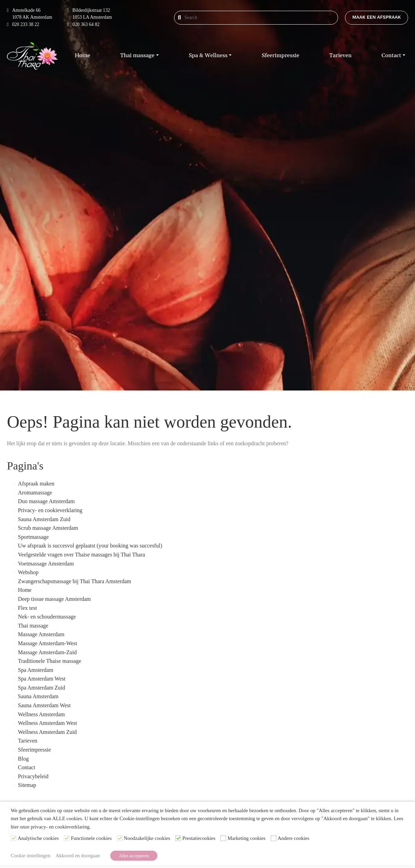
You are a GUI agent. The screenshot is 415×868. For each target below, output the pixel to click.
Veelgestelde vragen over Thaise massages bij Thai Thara (82, 555)
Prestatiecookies (199, 839)
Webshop (28, 572)
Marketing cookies (247, 839)
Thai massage (137, 55)
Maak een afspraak (377, 17)
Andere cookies (294, 839)
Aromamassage (35, 493)
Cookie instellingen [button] (31, 856)
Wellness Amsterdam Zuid (47, 732)
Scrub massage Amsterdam (48, 528)
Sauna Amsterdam (38, 696)
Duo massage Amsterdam (46, 501)
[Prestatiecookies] (178, 838)
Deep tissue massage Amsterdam (54, 599)
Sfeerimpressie (280, 55)
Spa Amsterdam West (42, 679)
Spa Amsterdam (36, 670)
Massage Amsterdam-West (48, 643)
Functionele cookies (91, 839)
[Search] (207, 18)
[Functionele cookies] (67, 838)
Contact (391, 55)
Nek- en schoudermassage (47, 617)
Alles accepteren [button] (134, 856)
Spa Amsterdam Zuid (42, 688)
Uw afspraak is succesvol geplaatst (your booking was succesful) (90, 546)
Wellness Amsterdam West (47, 723)
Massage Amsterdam (41, 634)
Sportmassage (33, 537)
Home (82, 55)
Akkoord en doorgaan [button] (78, 856)
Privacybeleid (33, 776)
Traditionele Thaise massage (50, 661)
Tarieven (340, 55)
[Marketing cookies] (223, 838)
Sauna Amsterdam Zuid (44, 519)
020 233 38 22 (23, 24)
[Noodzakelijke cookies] (120, 838)
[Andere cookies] (274, 838)
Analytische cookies (38, 839)
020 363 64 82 (83, 24)
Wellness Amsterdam (41, 714)
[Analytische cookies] (14, 838)
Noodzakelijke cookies (147, 839)
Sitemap (27, 785)
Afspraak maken (36, 484)
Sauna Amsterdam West (44, 705)
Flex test (28, 608)
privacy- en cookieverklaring (60, 827)
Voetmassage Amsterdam (46, 564)
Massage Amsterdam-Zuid (47, 652)
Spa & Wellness (208, 55)
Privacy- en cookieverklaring (50, 510)
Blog (23, 759)
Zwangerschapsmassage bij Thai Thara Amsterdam (75, 581)
